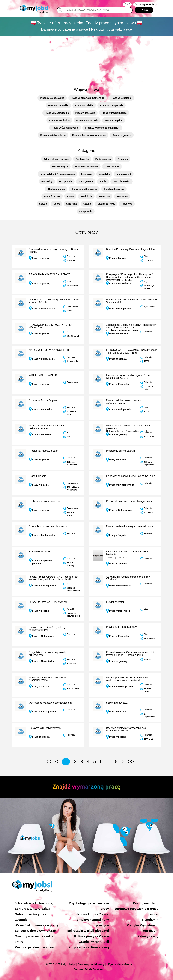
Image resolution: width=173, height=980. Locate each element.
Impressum (150, 931)
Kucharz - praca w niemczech (45, 501)
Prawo (70, 196)
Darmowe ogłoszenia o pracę (137, 909)
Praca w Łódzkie (84, 105)
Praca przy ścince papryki (120, 451)
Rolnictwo (104, 196)
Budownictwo (103, 159)
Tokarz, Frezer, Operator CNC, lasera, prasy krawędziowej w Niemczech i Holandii (54, 578)
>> (131, 761)
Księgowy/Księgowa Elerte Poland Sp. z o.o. (131, 476)
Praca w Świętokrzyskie (65, 128)
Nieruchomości (122, 181)
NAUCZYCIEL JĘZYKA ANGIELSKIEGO (52, 350)
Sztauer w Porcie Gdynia (43, 400)
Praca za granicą (122, 135)
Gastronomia (112, 166)
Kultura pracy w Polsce (92, 936)
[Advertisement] (86, 60)
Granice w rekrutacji (94, 942)
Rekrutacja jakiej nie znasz (35, 947)
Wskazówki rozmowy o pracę (36, 925)
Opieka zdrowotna (114, 189)
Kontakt (152, 914)
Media (103, 181)
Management (124, 174)
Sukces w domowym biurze (35, 931)
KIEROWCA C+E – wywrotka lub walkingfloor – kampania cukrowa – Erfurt (131, 351)
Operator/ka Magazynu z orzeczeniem (50, 703)
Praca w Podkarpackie (114, 113)
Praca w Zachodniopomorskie (89, 135)
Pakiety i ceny (148, 936)
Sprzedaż (72, 204)
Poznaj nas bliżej (146, 903)
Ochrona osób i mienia (84, 189)
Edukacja (123, 159)
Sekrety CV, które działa (32, 909)
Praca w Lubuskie (58, 105)
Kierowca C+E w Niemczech (45, 728)
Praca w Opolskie (85, 113)
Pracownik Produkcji (40, 552)
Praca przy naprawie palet (43, 451)
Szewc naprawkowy (117, 703)
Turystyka (127, 204)
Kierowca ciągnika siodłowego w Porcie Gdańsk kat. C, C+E (128, 377)
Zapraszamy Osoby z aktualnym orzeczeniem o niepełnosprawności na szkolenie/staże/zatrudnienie (132, 328)
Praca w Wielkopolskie (53, 135)
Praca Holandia (37, 476)
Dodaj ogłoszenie (145, 4)
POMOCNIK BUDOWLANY (121, 627)
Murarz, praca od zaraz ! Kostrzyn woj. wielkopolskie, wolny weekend (128, 679)
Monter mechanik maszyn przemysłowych (129, 526)
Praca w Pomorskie (87, 120)
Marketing (47, 181)
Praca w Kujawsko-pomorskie (88, 98)
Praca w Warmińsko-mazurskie (102, 128)
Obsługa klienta (56, 189)
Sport (56, 204)
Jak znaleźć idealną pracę (34, 903)
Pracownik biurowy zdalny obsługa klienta (129, 501)
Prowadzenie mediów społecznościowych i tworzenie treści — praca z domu (130, 654)
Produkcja (86, 196)
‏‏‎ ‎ (127, 4)
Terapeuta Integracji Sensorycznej (48, 602)
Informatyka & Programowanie (58, 174)
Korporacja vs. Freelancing (89, 947)
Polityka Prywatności (143, 925)
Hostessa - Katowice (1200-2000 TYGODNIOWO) (47, 679)
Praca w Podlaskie (59, 120)
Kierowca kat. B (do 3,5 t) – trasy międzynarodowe (47, 629)
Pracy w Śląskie (114, 120)
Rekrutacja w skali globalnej (88, 931)
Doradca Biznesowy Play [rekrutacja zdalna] (131, 249)
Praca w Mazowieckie (57, 113)
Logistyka (104, 174)
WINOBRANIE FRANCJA (43, 375)
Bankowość (82, 159)
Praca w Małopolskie (112, 105)
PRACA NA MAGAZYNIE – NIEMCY (49, 274)
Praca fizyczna (52, 196)
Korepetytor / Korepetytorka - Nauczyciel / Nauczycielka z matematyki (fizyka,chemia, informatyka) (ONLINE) (130, 277)
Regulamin (150, 920)
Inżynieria (87, 174)
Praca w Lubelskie (121, 98)
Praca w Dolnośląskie (52, 98)
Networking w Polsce (93, 914)
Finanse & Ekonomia (86, 166)
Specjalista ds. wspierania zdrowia (48, 526)
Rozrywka (122, 196)
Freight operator (115, 602)
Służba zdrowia (106, 204)
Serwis (43, 204)
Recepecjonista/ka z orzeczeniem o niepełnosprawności (126, 729)
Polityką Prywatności (95, 969)
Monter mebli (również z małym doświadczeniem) (124, 402)
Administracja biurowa (56, 159)
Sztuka (87, 204)
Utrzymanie (66, 181)
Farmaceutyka (60, 166)
